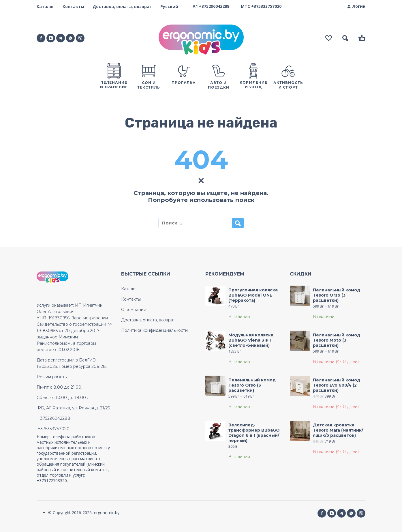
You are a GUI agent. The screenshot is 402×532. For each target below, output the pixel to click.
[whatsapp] (70, 38)
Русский (169, 6)
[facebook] (41, 38)
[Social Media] (80, 38)
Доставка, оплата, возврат (122, 6)
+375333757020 (266, 6)
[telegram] (61, 38)
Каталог (45, 6)
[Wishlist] (329, 38)
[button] (345, 38)
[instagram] (51, 38)
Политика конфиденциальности (154, 330)
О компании (134, 310)
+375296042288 (214, 6)
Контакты (73, 6)
